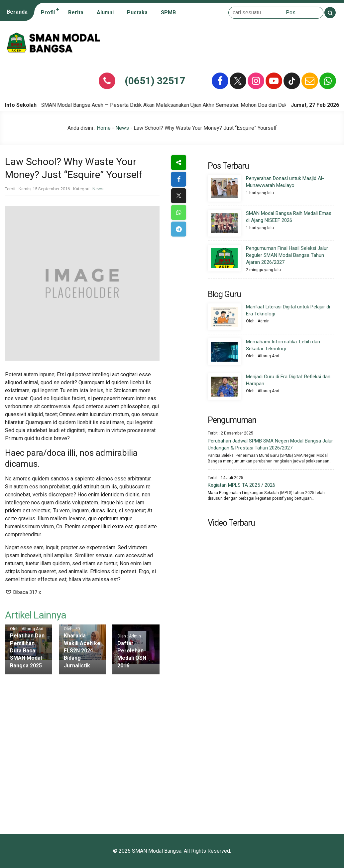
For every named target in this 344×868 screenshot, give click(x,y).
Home (104, 128)
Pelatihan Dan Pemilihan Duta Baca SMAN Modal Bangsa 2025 (27, 651)
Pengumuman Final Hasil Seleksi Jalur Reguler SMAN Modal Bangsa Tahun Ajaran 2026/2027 (287, 255)
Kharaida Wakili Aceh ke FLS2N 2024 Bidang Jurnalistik (82, 651)
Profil (48, 12)
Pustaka (137, 12)
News (122, 128)
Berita (76, 12)
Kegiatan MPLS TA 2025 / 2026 (241, 485)
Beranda (17, 12)
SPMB (168, 12)
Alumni (105, 12)
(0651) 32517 (155, 81)
